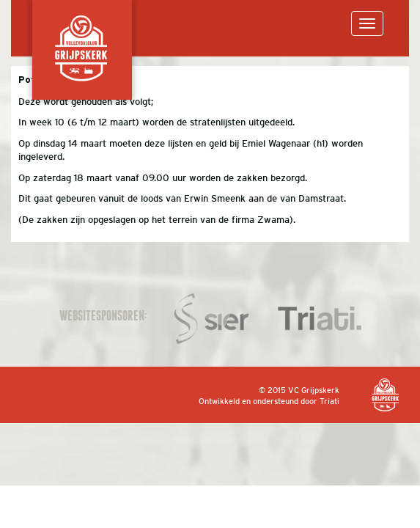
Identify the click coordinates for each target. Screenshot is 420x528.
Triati (329, 401)
